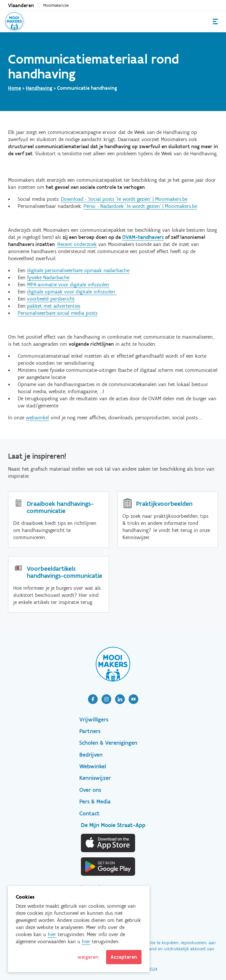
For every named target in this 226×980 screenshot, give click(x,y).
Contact (89, 813)
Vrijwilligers (94, 720)
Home (15, 88)
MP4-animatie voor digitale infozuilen (68, 285)
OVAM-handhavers (143, 237)
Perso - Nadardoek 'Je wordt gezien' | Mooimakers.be (140, 206)
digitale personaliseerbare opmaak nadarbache (78, 270)
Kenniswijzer (95, 778)
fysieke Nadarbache (48, 277)
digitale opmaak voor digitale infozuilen (72, 292)
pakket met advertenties (54, 306)
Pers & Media (95, 801)
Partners (90, 731)
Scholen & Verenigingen (108, 743)
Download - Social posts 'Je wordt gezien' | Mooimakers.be (124, 199)
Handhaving (39, 88)
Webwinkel (93, 766)
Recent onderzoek (77, 244)
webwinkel (37, 418)
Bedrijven (91, 755)
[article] (93, 699)
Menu (215, 21)
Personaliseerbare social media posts (58, 313)
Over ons (90, 790)
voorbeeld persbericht (51, 299)
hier (52, 934)
